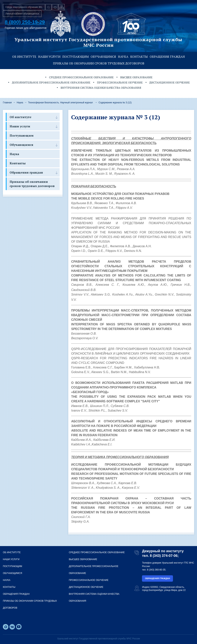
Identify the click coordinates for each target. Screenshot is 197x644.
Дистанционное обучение (170, 82)
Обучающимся (103, 57)
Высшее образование (136, 77)
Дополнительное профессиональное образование (51, 82)
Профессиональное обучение (120, 82)
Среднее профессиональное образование (81, 77)
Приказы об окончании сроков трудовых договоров (99, 63)
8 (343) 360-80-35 (156, 570)
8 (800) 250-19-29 (25, 22)
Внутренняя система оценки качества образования (101, 88)
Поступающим (76, 57)
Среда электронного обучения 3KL (24, 7)
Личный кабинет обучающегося (22, 14)
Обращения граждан (167, 57)
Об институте (24, 57)
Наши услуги (49, 57)
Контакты (139, 57)
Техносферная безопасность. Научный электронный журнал (60, 103)
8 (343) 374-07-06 (164, 556)
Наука (123, 57)
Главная (7, 103)
